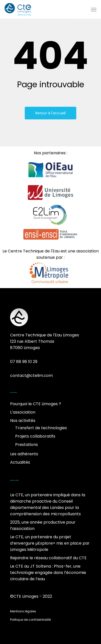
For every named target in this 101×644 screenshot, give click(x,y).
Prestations (27, 445)
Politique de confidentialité (30, 620)
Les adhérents (24, 454)
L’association (23, 412)
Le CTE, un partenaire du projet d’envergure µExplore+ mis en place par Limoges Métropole (50, 543)
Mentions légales (23, 611)
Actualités (20, 462)
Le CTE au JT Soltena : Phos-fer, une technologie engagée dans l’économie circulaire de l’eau (48, 573)
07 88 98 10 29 (24, 362)
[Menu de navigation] (94, 9)
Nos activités (23, 421)
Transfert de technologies (41, 428)
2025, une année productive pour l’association (43, 525)
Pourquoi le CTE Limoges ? (36, 404)
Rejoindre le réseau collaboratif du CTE (48, 558)
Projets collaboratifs (35, 436)
